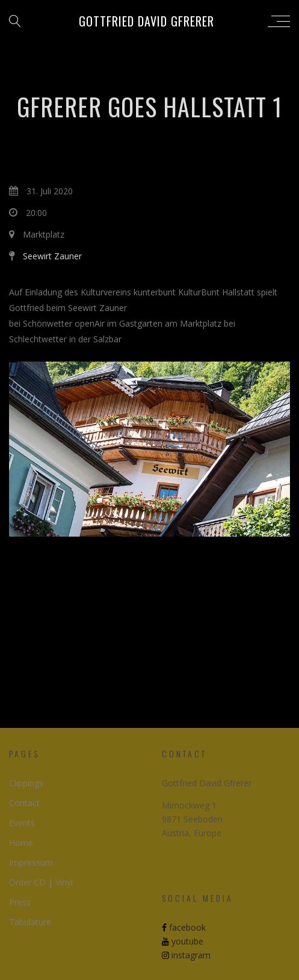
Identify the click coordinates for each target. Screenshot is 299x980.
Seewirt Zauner (52, 256)
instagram (186, 955)
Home (21, 843)
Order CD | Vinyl (41, 882)
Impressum (31, 862)
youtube (183, 941)
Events (22, 823)
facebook (184, 927)
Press (20, 902)
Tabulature (30, 922)
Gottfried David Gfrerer (146, 21)
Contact (24, 803)
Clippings (26, 783)
